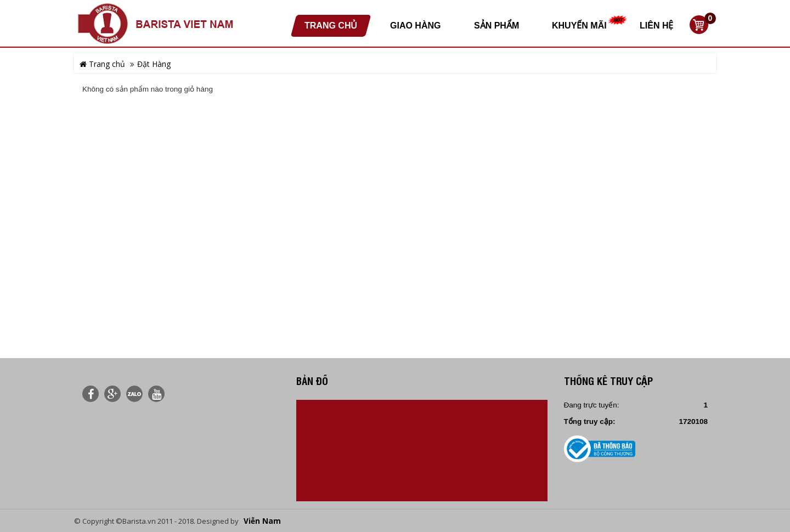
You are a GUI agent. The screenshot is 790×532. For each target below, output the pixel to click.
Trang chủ (102, 64)
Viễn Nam (262, 521)
